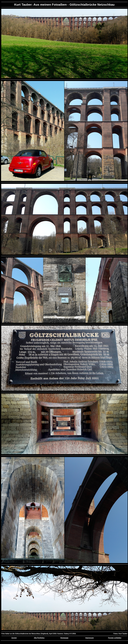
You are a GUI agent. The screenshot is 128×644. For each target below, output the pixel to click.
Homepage (64, 638)
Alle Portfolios (39, 638)
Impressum (89, 638)
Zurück (14, 638)
